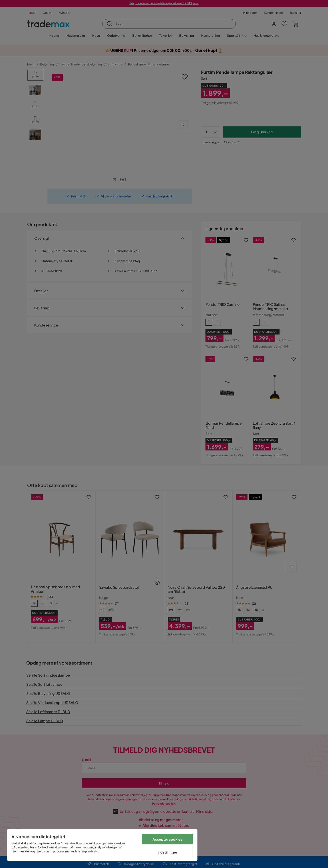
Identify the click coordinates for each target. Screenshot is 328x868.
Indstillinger (167, 852)
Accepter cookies (167, 839)
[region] (102, 845)
